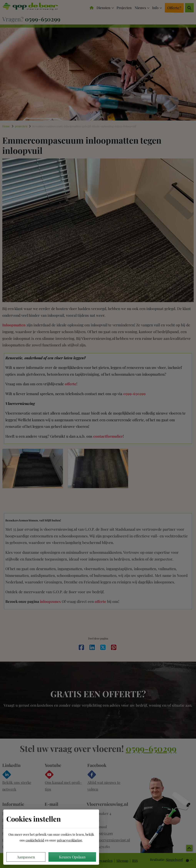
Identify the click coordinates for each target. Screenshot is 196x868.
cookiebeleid (35, 840)
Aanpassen (26, 857)
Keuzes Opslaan (72, 857)
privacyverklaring (69, 840)
